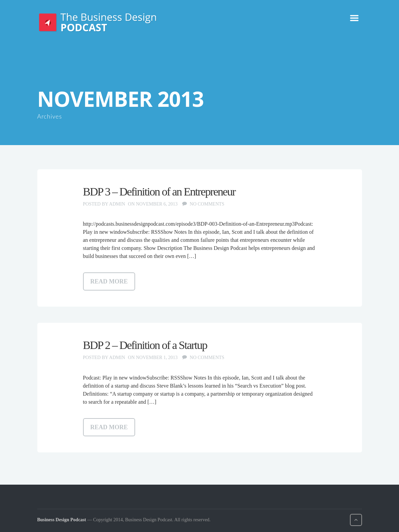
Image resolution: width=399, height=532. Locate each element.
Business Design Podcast (62, 520)
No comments (207, 204)
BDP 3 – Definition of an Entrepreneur (159, 192)
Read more (109, 281)
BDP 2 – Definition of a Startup (145, 345)
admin (117, 204)
